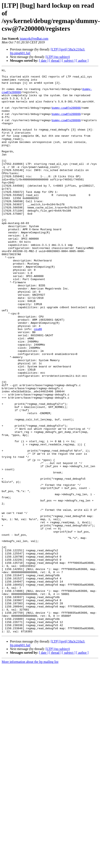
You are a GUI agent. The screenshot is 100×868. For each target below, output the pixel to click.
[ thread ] (55, 61)
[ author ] (82, 61)
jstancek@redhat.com (34, 39)
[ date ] (44, 61)
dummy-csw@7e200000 (66, 116)
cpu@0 (38, 374)
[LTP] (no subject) (58, 57)
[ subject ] (69, 61)
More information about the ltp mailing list (30, 763)
